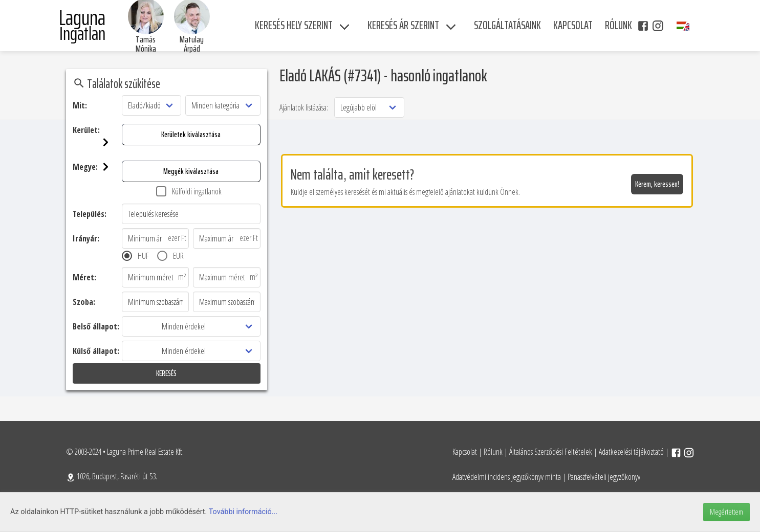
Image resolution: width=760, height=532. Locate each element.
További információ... (243, 512)
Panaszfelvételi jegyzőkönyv (604, 477)
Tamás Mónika (146, 44)
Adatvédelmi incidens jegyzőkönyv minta (507, 477)
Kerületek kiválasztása (191, 134)
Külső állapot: (96, 351)
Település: (90, 214)
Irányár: (86, 238)
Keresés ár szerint (403, 25)
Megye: (97, 167)
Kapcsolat (465, 452)
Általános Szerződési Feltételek (551, 452)
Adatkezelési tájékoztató (631, 452)
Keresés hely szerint (294, 25)
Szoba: (84, 302)
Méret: (84, 277)
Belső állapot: (96, 326)
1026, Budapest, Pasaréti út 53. (112, 476)
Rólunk (493, 452)
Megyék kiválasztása (191, 171)
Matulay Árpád (192, 44)
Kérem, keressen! (657, 184)
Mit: (80, 105)
